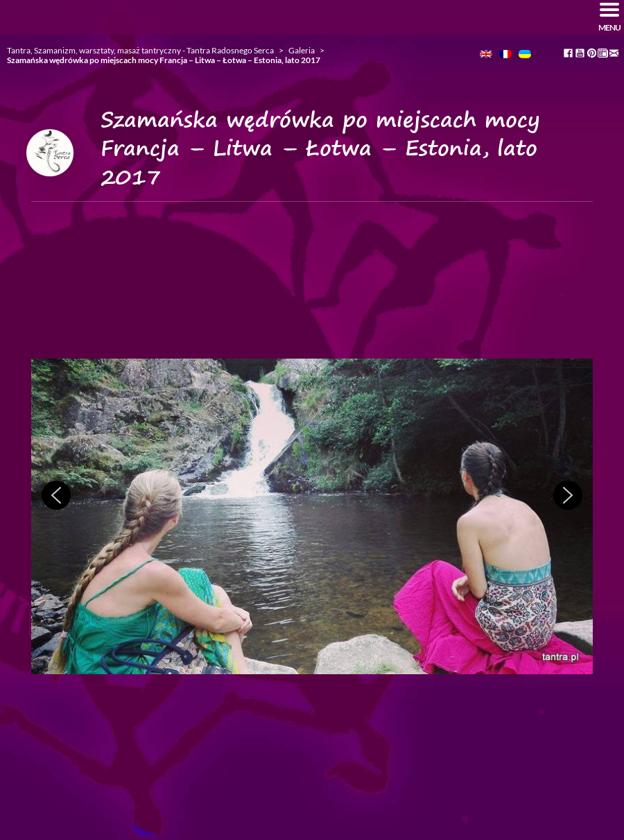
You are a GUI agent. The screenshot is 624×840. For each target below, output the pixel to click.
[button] (56, 495)
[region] (312, 517)
